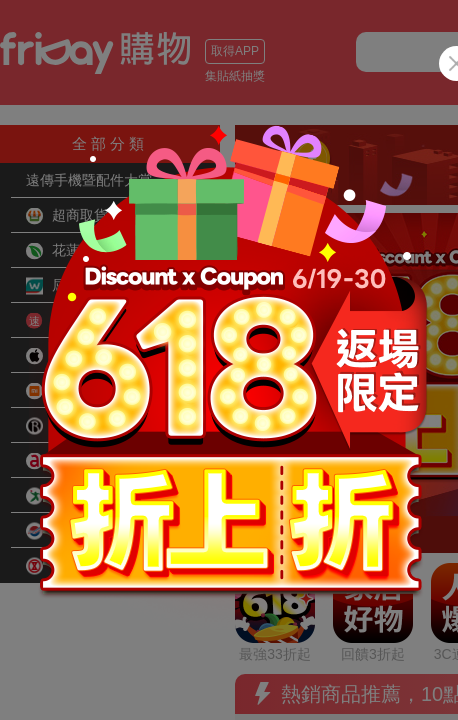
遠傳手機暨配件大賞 (89, 180)
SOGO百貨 (74, 566)
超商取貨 (67, 216)
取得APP (235, 51)
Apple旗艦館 (77, 356)
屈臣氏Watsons (87, 286)
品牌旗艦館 (74, 426)
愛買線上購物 (81, 496)
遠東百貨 (67, 531)
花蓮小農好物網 (88, 251)
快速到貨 (67, 321)
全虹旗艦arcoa (84, 461)
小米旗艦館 (74, 391)
